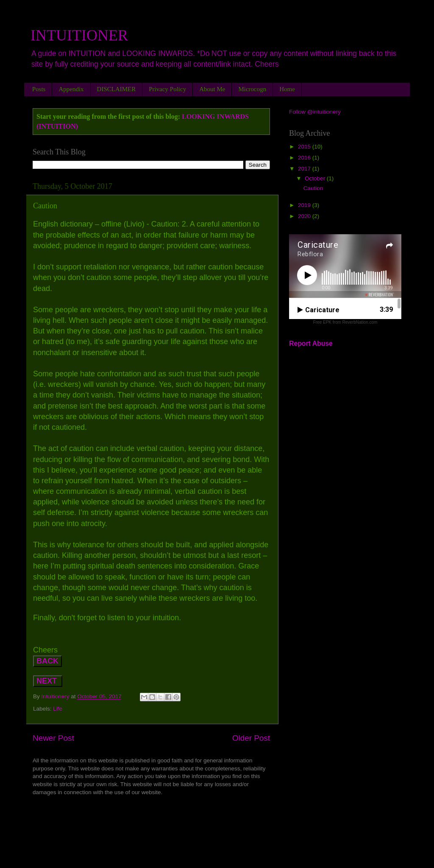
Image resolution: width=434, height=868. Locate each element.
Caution (313, 188)
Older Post (251, 738)
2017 (305, 169)
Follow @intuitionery (315, 112)
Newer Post (53, 738)
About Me (212, 89)
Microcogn (252, 89)
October (316, 178)
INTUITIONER (79, 35)
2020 (305, 216)
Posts (39, 89)
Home (287, 89)
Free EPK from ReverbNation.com (345, 322)
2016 (305, 158)
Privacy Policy (167, 89)
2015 (305, 147)
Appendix (71, 89)
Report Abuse (311, 343)
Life (58, 709)
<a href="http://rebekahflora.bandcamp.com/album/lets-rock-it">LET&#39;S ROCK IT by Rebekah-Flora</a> (151, 818)
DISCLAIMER (117, 89)
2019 (305, 205)
